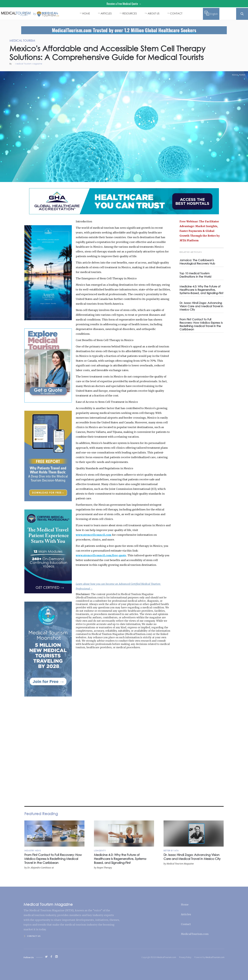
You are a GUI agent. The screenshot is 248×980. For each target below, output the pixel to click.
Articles (186, 914)
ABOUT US (154, 13)
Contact (186, 924)
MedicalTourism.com (195, 934)
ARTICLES (106, 13)
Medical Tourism (239, 75)
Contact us (34, 936)
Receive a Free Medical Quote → (124, 4)
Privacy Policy (185, 957)
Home (185, 905)
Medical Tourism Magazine (29, 64)
